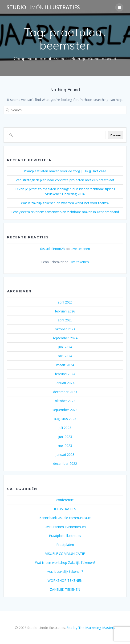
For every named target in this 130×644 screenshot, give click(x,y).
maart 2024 (65, 365)
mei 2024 (65, 356)
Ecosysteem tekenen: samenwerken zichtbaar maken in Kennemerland (65, 212)
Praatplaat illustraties (65, 536)
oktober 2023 (65, 401)
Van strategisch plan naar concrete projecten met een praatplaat (65, 180)
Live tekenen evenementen (65, 527)
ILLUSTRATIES (65, 509)
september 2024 (65, 338)
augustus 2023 (65, 419)
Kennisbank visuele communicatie (65, 518)
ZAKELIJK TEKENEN (65, 589)
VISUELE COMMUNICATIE (65, 554)
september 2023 (65, 410)
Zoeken (116, 135)
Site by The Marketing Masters (91, 627)
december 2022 (65, 463)
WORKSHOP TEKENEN (65, 580)
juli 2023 (65, 428)
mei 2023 (65, 446)
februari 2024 (65, 374)
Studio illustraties (43, 7)
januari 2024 (65, 383)
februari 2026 (65, 311)
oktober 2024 (65, 329)
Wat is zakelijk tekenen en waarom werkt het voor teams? (65, 203)
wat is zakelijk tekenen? (65, 571)
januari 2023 (65, 455)
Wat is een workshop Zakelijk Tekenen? (65, 563)
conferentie (65, 500)
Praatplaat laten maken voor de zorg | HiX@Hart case (65, 171)
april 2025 (65, 320)
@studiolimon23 (52, 249)
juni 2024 (65, 347)
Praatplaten (65, 545)
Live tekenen (80, 249)
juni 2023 (65, 437)
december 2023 (65, 392)
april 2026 (65, 302)
